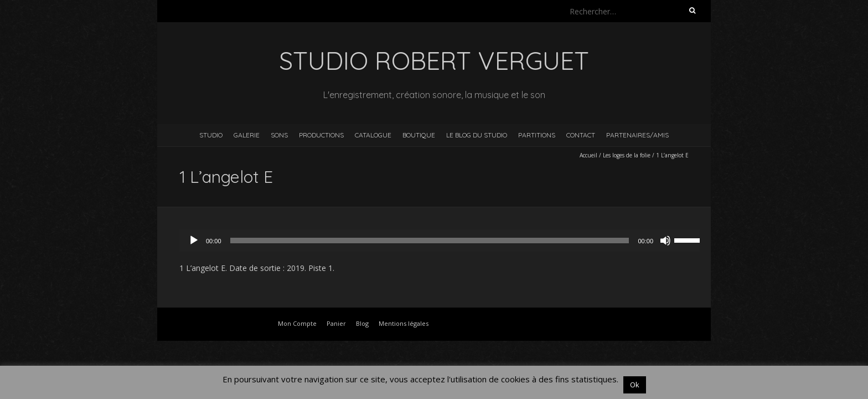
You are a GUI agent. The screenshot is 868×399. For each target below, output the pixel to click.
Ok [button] (635, 385)
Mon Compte (297, 323)
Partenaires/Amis (637, 135)
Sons (279, 135)
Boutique (419, 135)
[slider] (430, 241)
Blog (362, 323)
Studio (211, 135)
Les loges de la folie (627, 155)
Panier (336, 323)
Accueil (588, 155)
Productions (321, 135)
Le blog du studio (477, 135)
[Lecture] (194, 241)
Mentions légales (404, 323)
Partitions (537, 135)
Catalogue (373, 135)
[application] (445, 241)
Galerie (247, 135)
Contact (581, 135)
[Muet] (665, 241)
